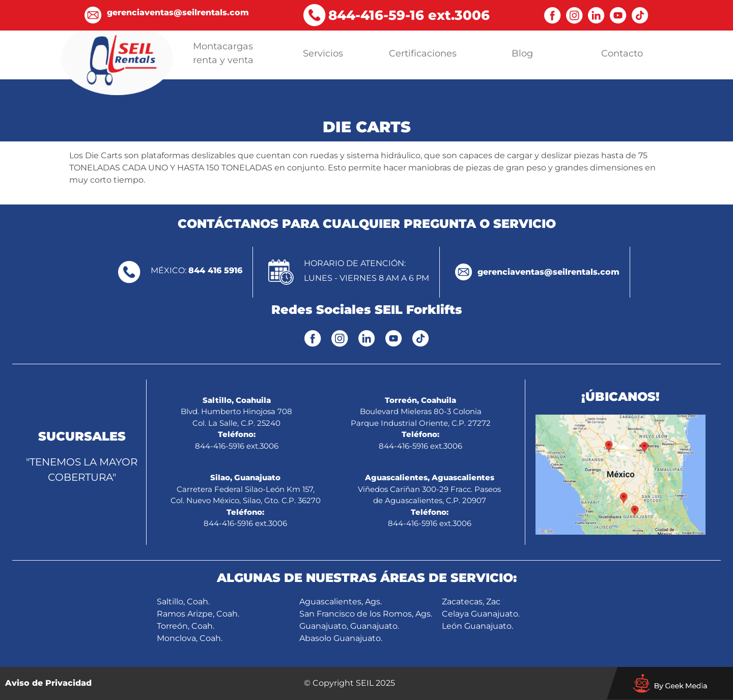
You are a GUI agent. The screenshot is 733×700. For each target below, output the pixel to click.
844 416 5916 (215, 270)
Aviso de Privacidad (48, 683)
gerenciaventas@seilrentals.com (548, 272)
